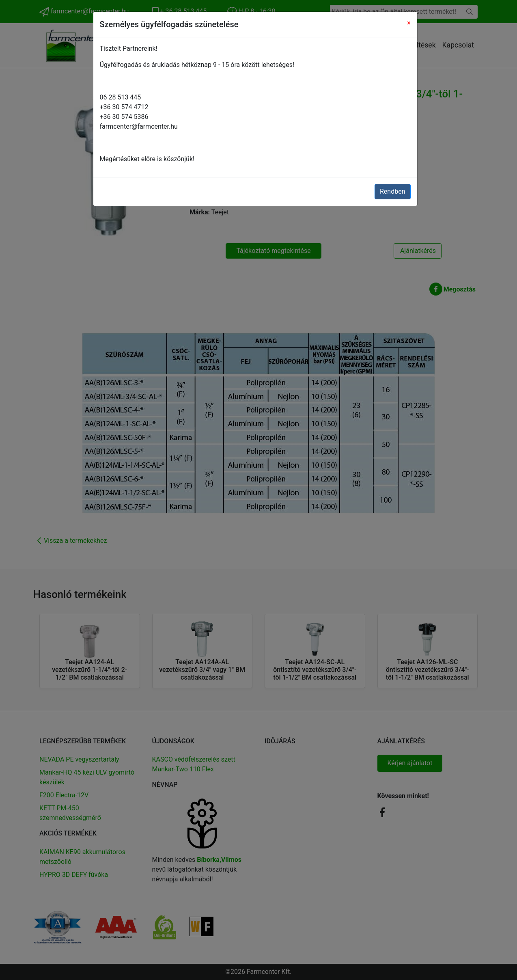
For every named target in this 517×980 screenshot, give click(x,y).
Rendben (393, 191)
